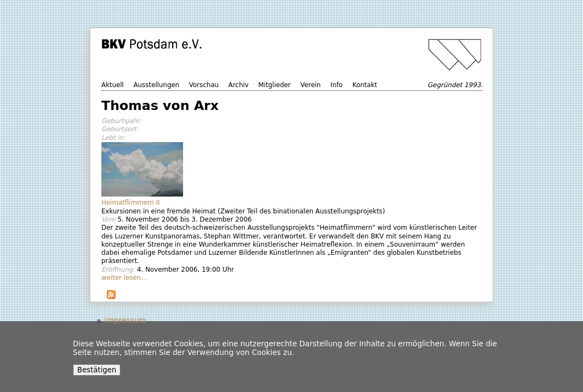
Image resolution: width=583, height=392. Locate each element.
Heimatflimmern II (130, 203)
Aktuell (113, 85)
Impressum (125, 320)
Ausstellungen (156, 85)
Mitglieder (274, 85)
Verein (310, 85)
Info (336, 85)
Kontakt (365, 85)
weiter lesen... (124, 278)
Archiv (238, 85)
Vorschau (204, 85)
